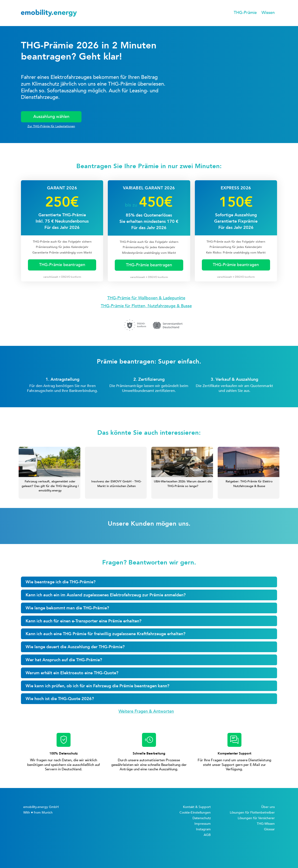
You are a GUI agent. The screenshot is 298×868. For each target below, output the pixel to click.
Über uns (268, 807)
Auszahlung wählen (51, 117)
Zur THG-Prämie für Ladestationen (51, 126)
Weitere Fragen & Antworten (146, 711)
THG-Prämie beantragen (62, 265)
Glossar (269, 829)
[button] (245, 13)
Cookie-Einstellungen (195, 813)
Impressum (203, 824)
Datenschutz (202, 818)
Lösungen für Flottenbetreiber (252, 813)
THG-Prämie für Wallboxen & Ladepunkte (146, 298)
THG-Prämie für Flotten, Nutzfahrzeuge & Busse (146, 306)
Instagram (203, 829)
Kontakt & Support (197, 807)
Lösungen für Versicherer (256, 818)
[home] (49, 13)
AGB (207, 835)
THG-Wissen (266, 824)
